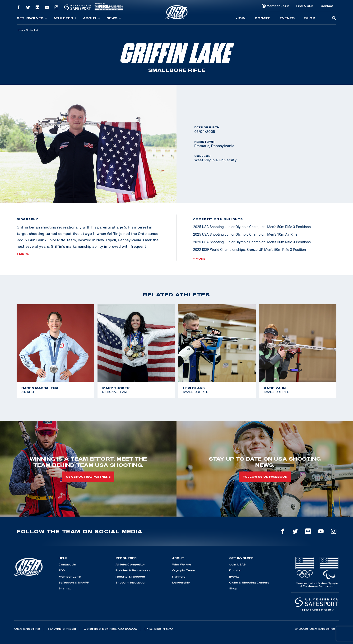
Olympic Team (184, 570)
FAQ (62, 570)
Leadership (181, 582)
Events (287, 18)
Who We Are (182, 564)
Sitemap (65, 588)
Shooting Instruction (131, 582)
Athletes (65, 18)
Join (241, 18)
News (114, 18)
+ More (23, 254)
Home (20, 30)
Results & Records (130, 576)
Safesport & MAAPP (74, 582)
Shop (310, 18)
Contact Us (67, 564)
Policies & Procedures (133, 570)
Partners (179, 576)
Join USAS (237, 564)
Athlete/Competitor (130, 564)
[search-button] (334, 18)
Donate (262, 18)
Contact (327, 6)
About (92, 18)
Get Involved (32, 18)
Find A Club (305, 6)
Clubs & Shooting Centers (249, 582)
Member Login (278, 6)
